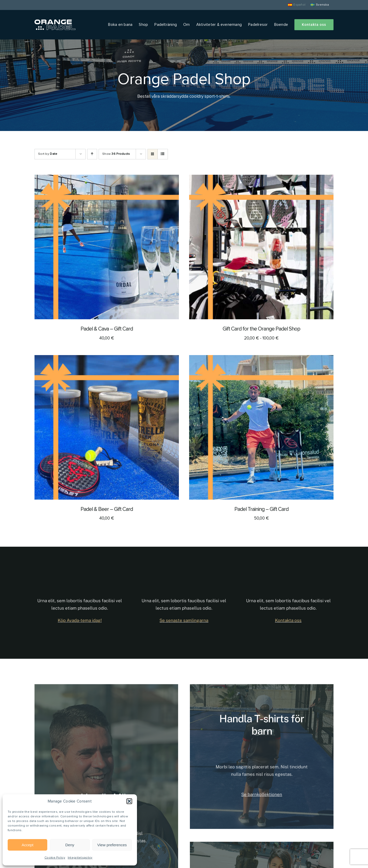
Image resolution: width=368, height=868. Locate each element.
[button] (129, 801)
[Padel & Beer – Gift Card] (107, 359)
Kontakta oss (288, 620)
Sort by (48, 154)
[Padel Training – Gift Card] (261, 359)
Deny (70, 845)
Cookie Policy (55, 858)
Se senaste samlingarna (184, 620)
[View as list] (163, 154)
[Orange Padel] (55, 22)
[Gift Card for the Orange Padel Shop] (261, 179)
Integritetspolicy (80, 858)
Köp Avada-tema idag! (80, 620)
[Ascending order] (92, 154)
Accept (28, 845)
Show (116, 154)
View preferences (112, 845)
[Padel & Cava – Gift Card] (107, 179)
